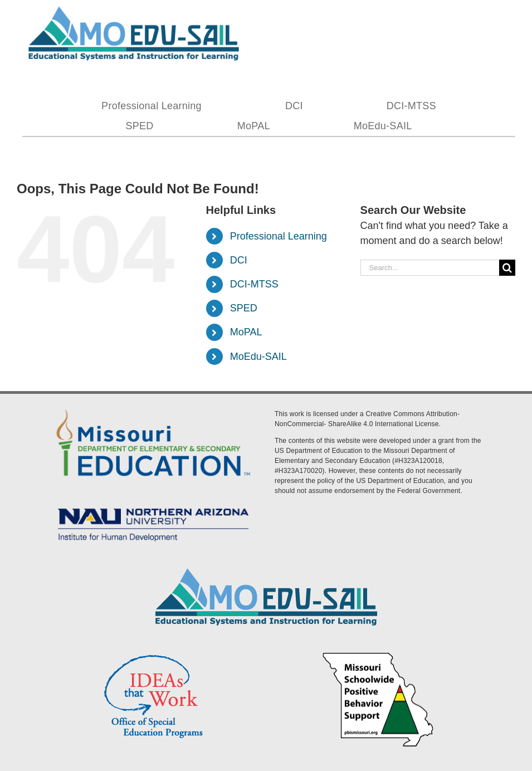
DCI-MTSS (254, 284)
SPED (244, 308)
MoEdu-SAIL (258, 357)
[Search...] (430, 268)
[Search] (507, 268)
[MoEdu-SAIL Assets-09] (153, 505)
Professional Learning (279, 236)
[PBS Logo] (378, 654)
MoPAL (246, 332)
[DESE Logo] (153, 407)
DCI (239, 260)
